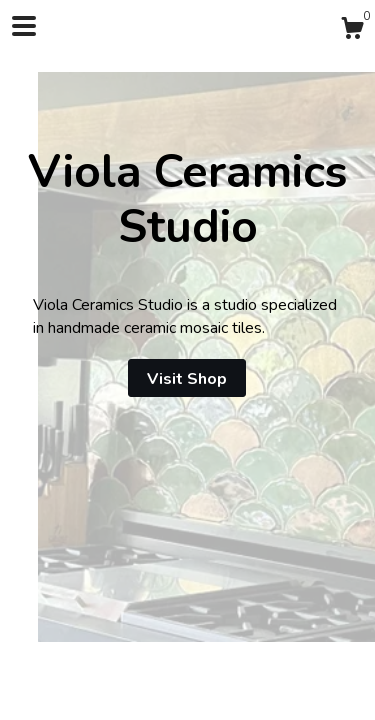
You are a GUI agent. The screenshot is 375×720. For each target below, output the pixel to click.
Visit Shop (187, 379)
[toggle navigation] (24, 26)
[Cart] (352, 31)
